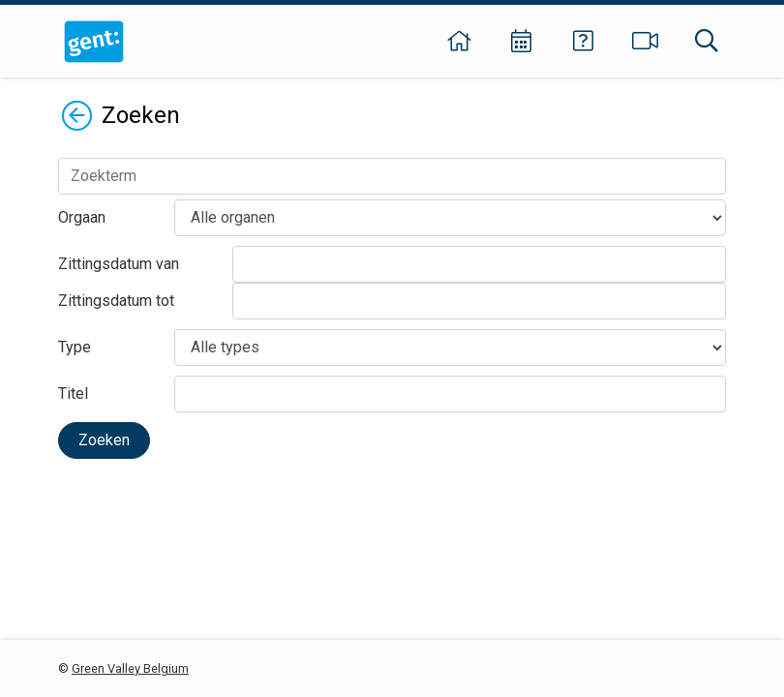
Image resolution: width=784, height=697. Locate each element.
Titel (73, 394)
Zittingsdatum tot (116, 301)
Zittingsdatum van (119, 264)
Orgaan (82, 217)
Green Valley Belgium (130, 668)
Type (75, 347)
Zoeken (104, 440)
